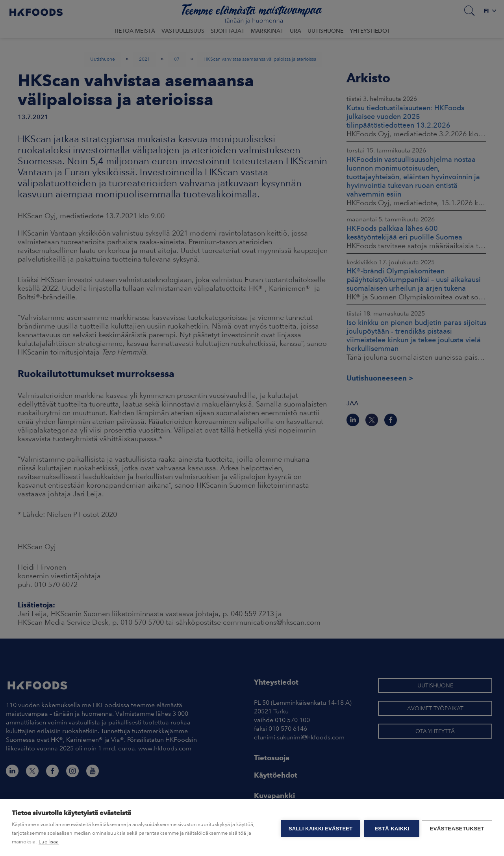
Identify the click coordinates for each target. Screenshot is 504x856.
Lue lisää (49, 842)
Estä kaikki (390, 828)
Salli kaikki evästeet (319, 828)
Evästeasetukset (457, 828)
